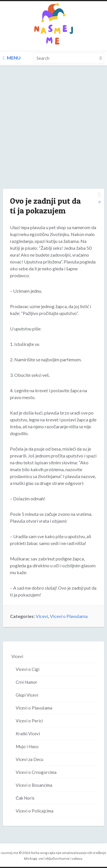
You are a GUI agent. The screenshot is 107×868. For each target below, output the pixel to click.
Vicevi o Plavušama (69, 616)
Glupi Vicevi (27, 695)
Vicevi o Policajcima (35, 811)
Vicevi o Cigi (28, 669)
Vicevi (42, 616)
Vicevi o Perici (29, 721)
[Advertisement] (53, 133)
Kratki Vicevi (28, 734)
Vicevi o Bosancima (34, 785)
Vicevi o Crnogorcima (36, 772)
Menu (12, 58)
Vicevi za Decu (30, 759)
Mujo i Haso (27, 746)
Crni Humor (27, 682)
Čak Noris (25, 798)
